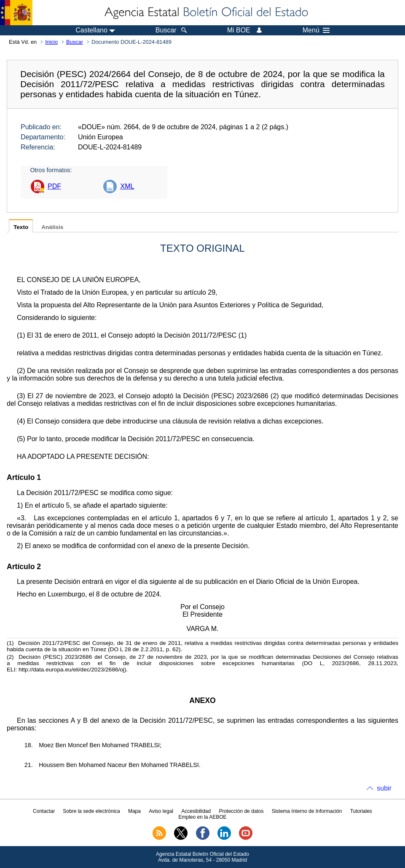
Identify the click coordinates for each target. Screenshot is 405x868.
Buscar (75, 42)
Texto (21, 227)
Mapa (134, 811)
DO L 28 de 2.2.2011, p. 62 (145, 649)
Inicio (51, 42)
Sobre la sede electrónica (91, 811)
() (10, 643)
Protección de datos (241, 811)
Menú (316, 30)
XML (127, 186)
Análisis (52, 227)
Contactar (44, 811)
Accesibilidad (196, 811)
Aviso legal (161, 811)
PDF (54, 186)
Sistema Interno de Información (307, 811)
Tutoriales (361, 811)
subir (384, 788)
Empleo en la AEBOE (202, 817)
